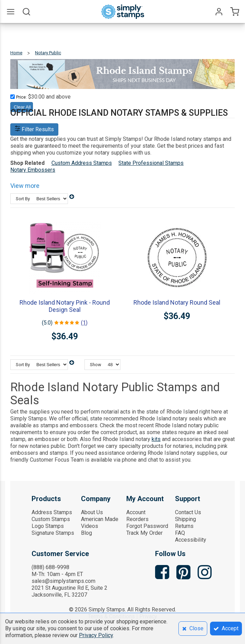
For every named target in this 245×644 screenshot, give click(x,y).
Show (96, 365)
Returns (184, 526)
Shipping (185, 519)
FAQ (180, 533)
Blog (86, 533)
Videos (90, 526)
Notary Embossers (33, 170)
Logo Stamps (48, 526)
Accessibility (191, 540)
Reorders (137, 519)
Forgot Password (147, 526)
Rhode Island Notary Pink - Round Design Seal (65, 306)
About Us (92, 512)
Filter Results (34, 129)
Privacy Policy (96, 635)
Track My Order (144, 533)
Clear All (22, 107)
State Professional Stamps (151, 163)
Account (136, 512)
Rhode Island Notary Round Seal (177, 302)
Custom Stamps (51, 519)
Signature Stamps (53, 533)
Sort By (23, 199)
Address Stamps (52, 512)
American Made (100, 519)
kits (156, 439)
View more (25, 186)
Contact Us (188, 512)
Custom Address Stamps (82, 163)
